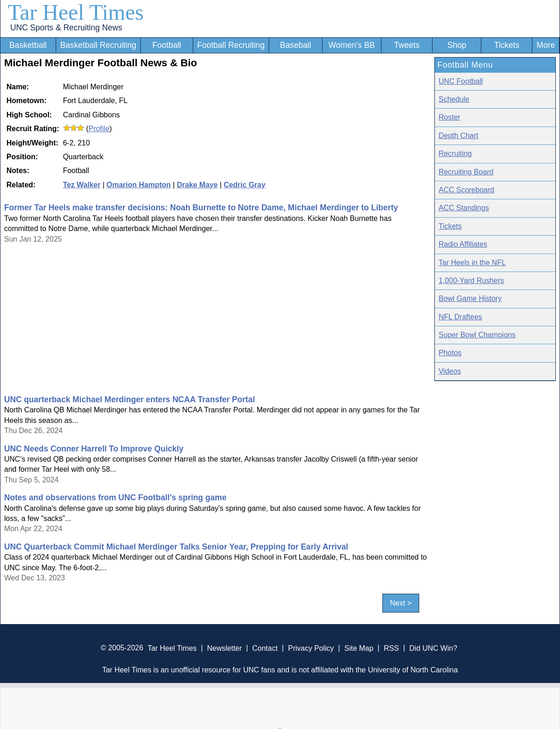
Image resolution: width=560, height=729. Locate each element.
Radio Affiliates (463, 244)
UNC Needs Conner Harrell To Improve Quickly (94, 449)
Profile (99, 129)
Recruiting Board (466, 172)
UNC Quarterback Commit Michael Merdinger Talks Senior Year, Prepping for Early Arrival (176, 547)
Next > (401, 603)
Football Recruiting (231, 45)
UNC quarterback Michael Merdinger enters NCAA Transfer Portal (130, 399)
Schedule (454, 99)
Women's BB (352, 45)
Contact (265, 648)
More (546, 45)
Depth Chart (458, 136)
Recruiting (455, 153)
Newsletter (225, 648)
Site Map (359, 648)
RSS (391, 648)
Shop (457, 45)
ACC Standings (464, 208)
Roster (449, 117)
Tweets (407, 45)
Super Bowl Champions (477, 335)
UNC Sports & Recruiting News (66, 28)
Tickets (507, 45)
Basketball (28, 45)
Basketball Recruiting (98, 45)
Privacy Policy (311, 648)
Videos (450, 371)
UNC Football (461, 81)
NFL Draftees (460, 317)
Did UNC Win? (433, 648)
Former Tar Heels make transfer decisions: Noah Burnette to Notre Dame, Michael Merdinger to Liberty (201, 208)
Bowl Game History (470, 298)
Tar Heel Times (76, 12)
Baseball (296, 45)
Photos (450, 353)
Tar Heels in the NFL (472, 263)
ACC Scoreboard (466, 190)
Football (167, 45)
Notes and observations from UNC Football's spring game (115, 498)
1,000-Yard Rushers (471, 281)
